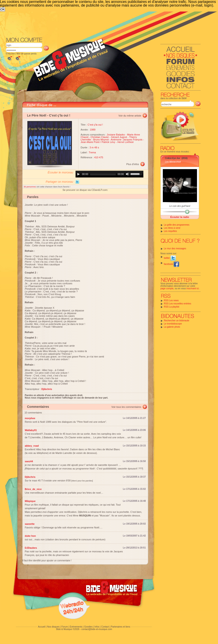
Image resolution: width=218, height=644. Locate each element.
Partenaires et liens (121, 627)
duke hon (30, 536)
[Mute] (128, 174)
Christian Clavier (100, 137)
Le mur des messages (175, 248)
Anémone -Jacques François (127, 140)
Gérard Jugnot (119, 137)
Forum (65, 627)
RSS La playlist (172, 307)
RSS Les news (171, 300)
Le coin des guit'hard (180, 206)
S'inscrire (10, 54)
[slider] (103, 174)
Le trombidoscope (173, 324)
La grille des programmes (177, 225)
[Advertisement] (103, 24)
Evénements (76, 627)
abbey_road (32, 446)
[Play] (78, 174)
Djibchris (30, 477)
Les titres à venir (172, 228)
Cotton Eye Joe (173, 158)
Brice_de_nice (33, 489)
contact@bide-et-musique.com (97, 629)
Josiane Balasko (116, 135)
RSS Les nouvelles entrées (178, 304)
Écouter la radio (180, 217)
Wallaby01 (31, 430)
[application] (109, 174)
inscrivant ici (193, 288)
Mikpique (30, 501)
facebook (172, 264)
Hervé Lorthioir (126, 142)
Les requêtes (171, 231)
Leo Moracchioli (173, 162)
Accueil (42, 627)
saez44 (29, 461)
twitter (170, 258)
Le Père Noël (37, 115)
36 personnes (30, 187)
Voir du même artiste (130, 116)
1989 (93, 130)
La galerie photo (172, 327)
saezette (30, 524)
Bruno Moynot (101, 140)
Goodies (88, 627)
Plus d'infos (133, 164)
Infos (97, 627)
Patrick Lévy (108, 142)
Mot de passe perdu (26, 54)
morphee (30, 418)
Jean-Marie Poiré (90, 142)
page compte (167, 288)
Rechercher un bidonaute (177, 321)
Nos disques (53, 627)
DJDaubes (31, 548)
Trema (92, 152)
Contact (105, 627)
